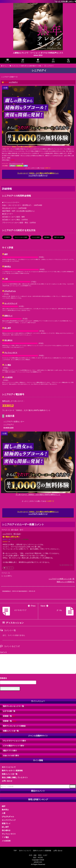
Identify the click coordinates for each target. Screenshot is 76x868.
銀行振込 (47, 237)
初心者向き (7, 340)
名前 (38, 678)
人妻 (5, 279)
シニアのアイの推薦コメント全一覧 (62, 579)
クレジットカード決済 (21, 237)
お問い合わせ (7, 781)
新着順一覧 (9, 716)
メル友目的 (7, 377)
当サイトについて (9, 767)
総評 (5, 254)
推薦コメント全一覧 (11, 731)
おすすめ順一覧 (9, 711)
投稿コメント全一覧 (10, 774)
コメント (3, 652)
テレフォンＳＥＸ (10, 353)
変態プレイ (7, 316)
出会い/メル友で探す (11, 755)
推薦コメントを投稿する (66, 582)
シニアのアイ (13, 82)
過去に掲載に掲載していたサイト (15, 777)
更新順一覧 (10, 721)
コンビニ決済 (36, 237)
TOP (15, 851)
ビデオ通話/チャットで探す (14, 746)
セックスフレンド (10, 303)
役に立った (8, 568)
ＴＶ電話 (7, 365)
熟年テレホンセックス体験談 (14, 726)
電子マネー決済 (59, 237)
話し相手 (7, 328)
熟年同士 (7, 267)
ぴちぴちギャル (9, 291)
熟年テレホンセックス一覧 (13, 706)
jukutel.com (38, 862)
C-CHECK (7, 237)
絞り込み (17, 534)
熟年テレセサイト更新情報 (12, 771)
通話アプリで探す (10, 751)
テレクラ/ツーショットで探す (15, 741)
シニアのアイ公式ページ (38, 174)
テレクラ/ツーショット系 (16, 164)
